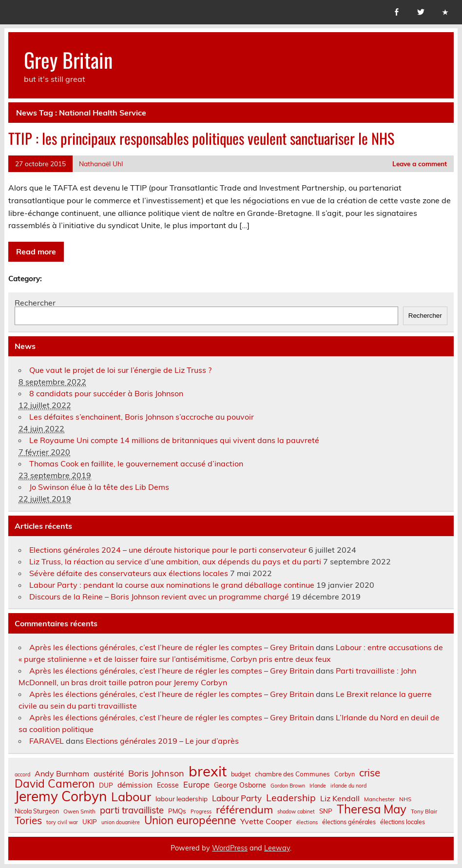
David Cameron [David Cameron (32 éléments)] (55, 784)
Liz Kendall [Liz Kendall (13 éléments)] (340, 798)
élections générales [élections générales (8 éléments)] (349, 822)
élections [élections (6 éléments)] (307, 822)
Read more (36, 251)
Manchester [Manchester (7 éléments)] (379, 799)
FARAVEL (47, 741)
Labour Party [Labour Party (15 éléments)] (237, 799)
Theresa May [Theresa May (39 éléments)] (372, 809)
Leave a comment (420, 164)
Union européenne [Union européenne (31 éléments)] (190, 820)
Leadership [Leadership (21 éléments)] (291, 798)
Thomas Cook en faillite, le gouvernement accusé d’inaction (136, 463)
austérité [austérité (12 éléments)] (109, 774)
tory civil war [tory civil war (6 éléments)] (62, 822)
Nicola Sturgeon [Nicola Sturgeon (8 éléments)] (37, 811)
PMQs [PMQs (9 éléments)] (177, 811)
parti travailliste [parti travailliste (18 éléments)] (132, 810)
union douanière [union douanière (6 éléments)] (121, 822)
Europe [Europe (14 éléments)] (196, 785)
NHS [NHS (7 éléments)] (405, 799)
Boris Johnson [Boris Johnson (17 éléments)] (156, 773)
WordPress (230, 848)
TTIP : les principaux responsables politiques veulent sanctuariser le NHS (201, 138)
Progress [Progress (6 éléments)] (201, 812)
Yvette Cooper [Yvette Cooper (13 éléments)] (266, 821)
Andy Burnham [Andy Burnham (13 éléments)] (62, 773)
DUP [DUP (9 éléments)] (106, 785)
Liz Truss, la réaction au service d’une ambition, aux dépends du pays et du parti (175, 561)
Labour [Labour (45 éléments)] (131, 797)
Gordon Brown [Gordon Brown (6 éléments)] (288, 786)
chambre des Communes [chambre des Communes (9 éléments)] (292, 774)
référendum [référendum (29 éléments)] (244, 810)
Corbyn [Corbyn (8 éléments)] (345, 774)
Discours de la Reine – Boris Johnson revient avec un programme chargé (159, 597)
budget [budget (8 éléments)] (241, 774)
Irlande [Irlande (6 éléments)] (318, 786)
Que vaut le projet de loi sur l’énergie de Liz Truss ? (120, 370)
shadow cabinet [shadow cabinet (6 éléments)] (296, 812)
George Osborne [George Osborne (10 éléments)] (240, 785)
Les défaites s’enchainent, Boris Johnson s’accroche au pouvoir (142, 417)
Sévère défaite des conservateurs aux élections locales (129, 573)
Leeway (277, 848)
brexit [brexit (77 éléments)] (208, 771)
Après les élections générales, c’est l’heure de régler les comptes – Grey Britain (172, 647)
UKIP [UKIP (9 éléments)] (90, 822)
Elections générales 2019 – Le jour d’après (162, 741)
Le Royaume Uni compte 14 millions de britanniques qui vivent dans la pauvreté (174, 440)
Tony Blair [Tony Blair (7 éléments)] (424, 811)
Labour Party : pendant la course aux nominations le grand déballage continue (172, 585)
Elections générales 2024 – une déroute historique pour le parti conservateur (168, 550)
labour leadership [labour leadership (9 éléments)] (182, 799)
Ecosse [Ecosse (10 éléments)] (168, 785)
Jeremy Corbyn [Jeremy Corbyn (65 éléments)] (61, 796)
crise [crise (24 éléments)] (370, 773)
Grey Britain (68, 59)
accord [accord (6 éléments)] (22, 775)
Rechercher (35, 303)
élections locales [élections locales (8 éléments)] (403, 822)
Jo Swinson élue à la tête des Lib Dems (99, 487)
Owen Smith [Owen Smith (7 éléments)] (79, 811)
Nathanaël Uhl (101, 164)
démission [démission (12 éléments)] (135, 785)
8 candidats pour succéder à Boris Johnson (106, 393)
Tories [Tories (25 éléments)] (28, 820)
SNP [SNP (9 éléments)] (326, 811)
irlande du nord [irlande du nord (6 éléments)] (348, 786)
